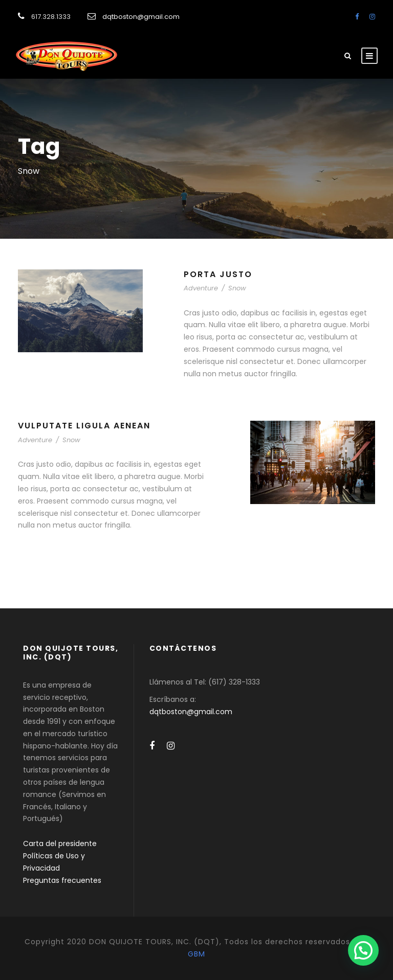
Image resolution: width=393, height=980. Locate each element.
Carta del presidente (60, 844)
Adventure (201, 288)
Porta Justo (218, 274)
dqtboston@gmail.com (141, 17)
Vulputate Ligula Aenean (84, 426)
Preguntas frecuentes (62, 880)
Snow (237, 288)
